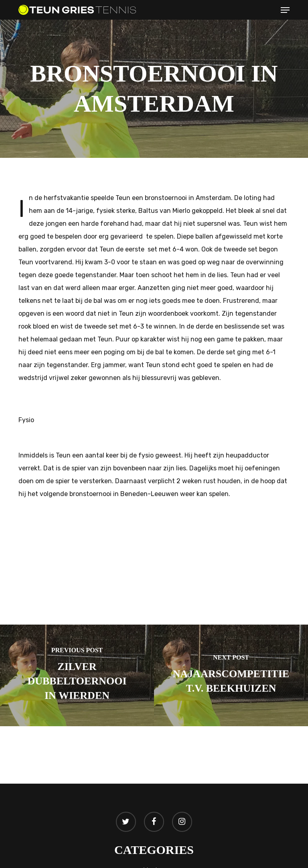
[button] (285, 10)
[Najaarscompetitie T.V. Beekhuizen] (231, 675)
